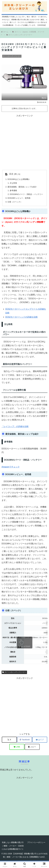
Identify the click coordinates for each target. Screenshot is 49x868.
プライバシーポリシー (36, 842)
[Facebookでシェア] (24, 740)
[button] (32, 747)
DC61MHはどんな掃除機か (19, 179)
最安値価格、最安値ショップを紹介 (22, 187)
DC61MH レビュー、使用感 (19, 198)
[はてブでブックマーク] (40, 740)
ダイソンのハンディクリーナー (14, 672)
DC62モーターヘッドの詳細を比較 (22, 317)
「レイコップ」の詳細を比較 (15, 426)
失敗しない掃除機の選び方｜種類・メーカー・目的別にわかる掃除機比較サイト (13, 846)
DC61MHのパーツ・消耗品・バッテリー (26, 194)
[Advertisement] (24, 142)
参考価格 (13, 190)
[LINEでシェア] (17, 747)
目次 (11, 174)
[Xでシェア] (9, 740)
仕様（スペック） (15, 202)
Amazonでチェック (11, 467)
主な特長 (13, 183)
